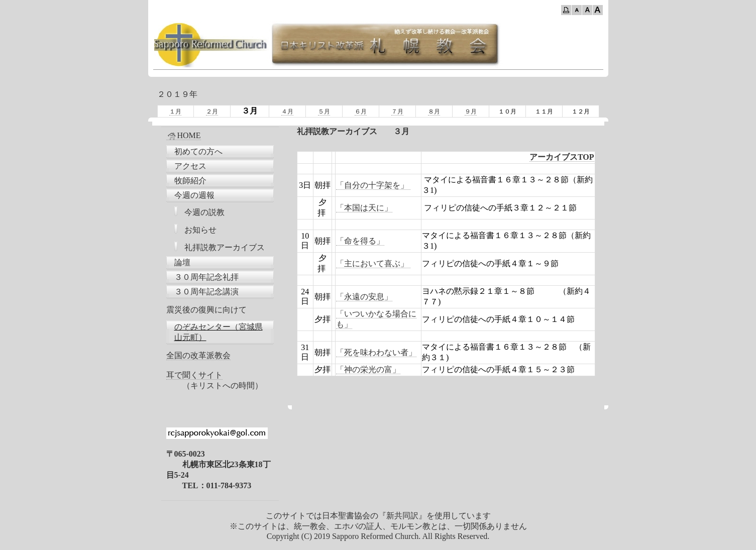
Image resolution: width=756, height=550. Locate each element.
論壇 (182, 262)
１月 (175, 112)
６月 (361, 112)
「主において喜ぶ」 (373, 263)
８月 (434, 112)
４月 (287, 112)
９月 (471, 112)
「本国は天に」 (364, 208)
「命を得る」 (360, 241)
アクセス (190, 166)
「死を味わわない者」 (376, 352)
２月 (212, 112)
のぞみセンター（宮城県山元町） (219, 332)
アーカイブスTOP (562, 157)
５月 (324, 112)
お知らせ (200, 230)
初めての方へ (198, 151)
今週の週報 (194, 195)
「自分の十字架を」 (373, 185)
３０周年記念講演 (206, 292)
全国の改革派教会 (198, 355)
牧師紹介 (190, 181)
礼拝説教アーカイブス (225, 247)
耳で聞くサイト (194, 375)
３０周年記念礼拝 (206, 277)
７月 (397, 112)
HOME (184, 136)
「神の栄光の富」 (368, 369)
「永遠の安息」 (364, 297)
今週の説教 (204, 212)
